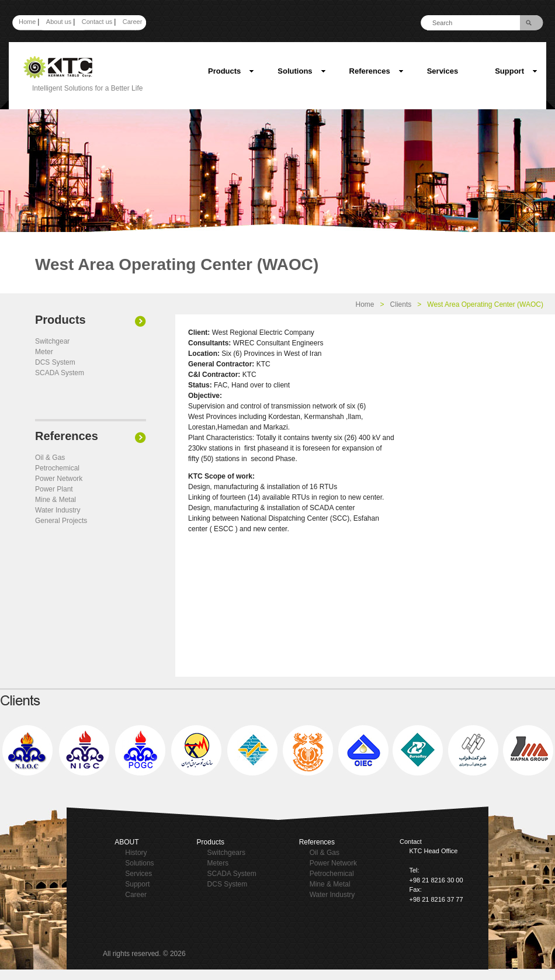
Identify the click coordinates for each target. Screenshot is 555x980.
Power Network (59, 479)
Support (516, 71)
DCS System (55, 362)
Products (231, 71)
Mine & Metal (56, 500)
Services (443, 71)
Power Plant (54, 489)
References (377, 71)
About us (59, 22)
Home (27, 22)
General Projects (61, 521)
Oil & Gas (50, 458)
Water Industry (58, 510)
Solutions (301, 71)
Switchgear (52, 341)
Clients (401, 304)
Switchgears (226, 853)
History (136, 853)
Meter (44, 352)
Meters (218, 863)
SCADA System (60, 373)
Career (133, 22)
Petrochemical (57, 468)
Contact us (97, 22)
